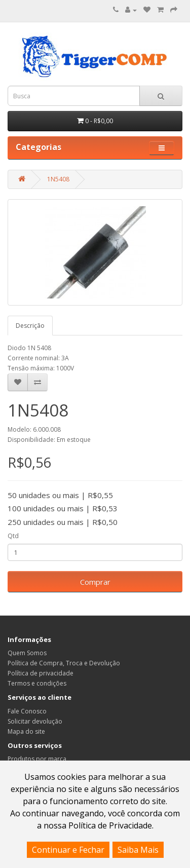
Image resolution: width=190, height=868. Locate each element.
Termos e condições (37, 683)
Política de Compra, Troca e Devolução (64, 663)
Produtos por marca (37, 759)
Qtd (13, 536)
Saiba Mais (138, 850)
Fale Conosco (27, 711)
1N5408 (58, 179)
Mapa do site (26, 731)
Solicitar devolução (35, 721)
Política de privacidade (41, 673)
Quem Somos (27, 653)
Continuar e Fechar (68, 850)
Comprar (95, 582)
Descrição (30, 326)
